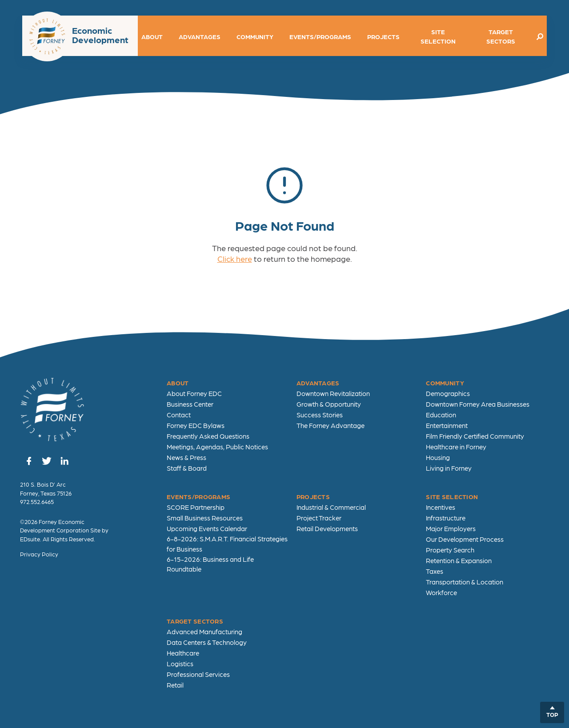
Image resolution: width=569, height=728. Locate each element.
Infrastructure (446, 518)
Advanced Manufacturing (204, 632)
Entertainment (447, 425)
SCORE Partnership (196, 507)
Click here (235, 258)
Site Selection (438, 36)
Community (255, 36)
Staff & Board (187, 468)
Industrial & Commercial (331, 507)
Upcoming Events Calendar (207, 528)
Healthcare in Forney (456, 447)
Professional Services (198, 674)
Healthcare (183, 653)
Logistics (180, 664)
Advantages (200, 36)
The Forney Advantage (331, 425)
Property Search (450, 550)
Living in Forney (449, 468)
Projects (383, 36)
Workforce (441, 592)
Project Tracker (319, 518)
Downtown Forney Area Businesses (478, 404)
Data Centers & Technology (207, 642)
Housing (438, 457)
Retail (175, 685)
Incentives (441, 507)
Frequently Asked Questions (208, 436)
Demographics (448, 393)
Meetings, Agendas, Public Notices (217, 447)
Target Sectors (501, 36)
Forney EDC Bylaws (196, 425)
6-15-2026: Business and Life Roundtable (210, 564)
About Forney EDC (194, 393)
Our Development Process (465, 539)
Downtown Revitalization (333, 393)
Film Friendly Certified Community (475, 436)
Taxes (435, 571)
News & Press (186, 457)
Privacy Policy (39, 554)
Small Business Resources (205, 518)
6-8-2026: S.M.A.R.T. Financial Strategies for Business (227, 544)
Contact (179, 415)
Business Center (190, 404)
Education (441, 415)
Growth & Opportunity (329, 404)
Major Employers (451, 528)
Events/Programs (320, 36)
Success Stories (320, 415)
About (152, 36)
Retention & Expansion (459, 560)
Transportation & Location (465, 582)
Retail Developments (327, 528)
